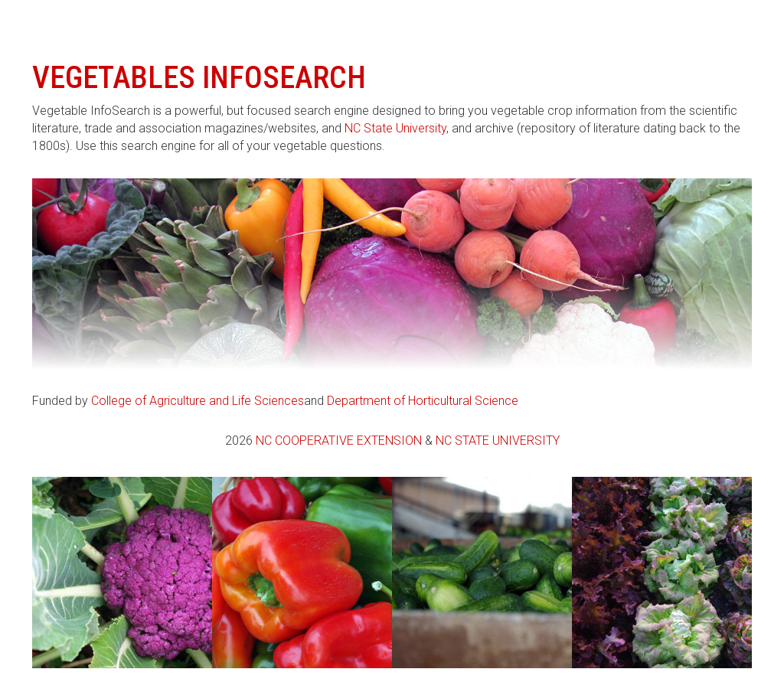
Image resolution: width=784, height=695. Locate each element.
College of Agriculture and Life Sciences (198, 401)
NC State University (395, 128)
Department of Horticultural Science (423, 401)
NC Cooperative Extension (339, 440)
